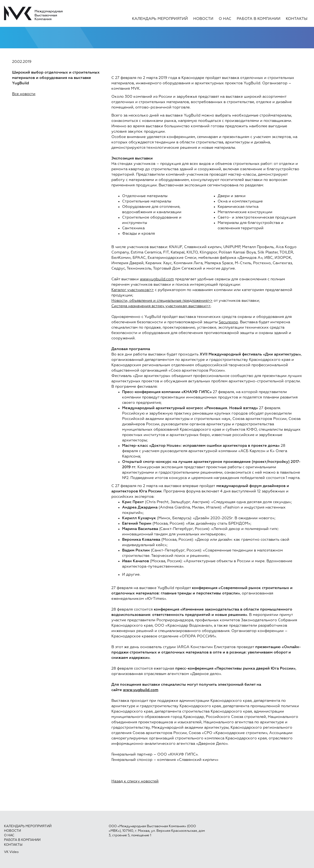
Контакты (297, 19)
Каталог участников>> (133, 290)
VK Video (11, 852)
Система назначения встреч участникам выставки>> (161, 306)
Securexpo (228, 322)
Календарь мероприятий (160, 19)
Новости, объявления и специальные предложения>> (162, 301)
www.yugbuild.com (157, 279)
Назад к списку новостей (135, 781)
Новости (203, 19)
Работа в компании (259, 19)
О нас (225, 19)
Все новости (24, 94)
